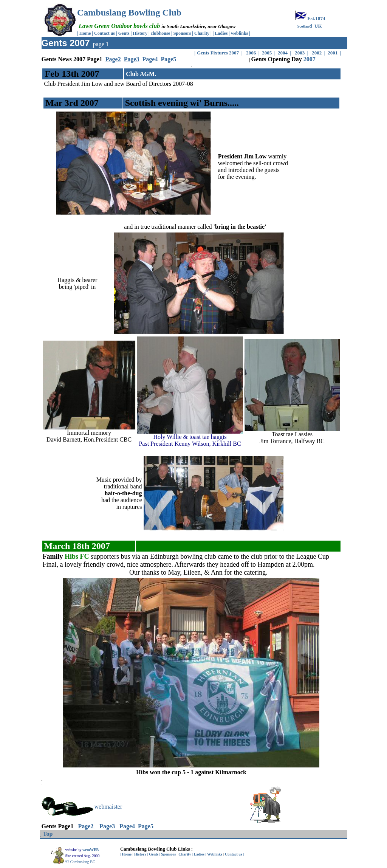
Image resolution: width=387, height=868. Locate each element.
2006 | (253, 53)
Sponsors (182, 33)
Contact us (104, 33)
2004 (282, 53)
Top (48, 834)
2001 (334, 53)
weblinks (240, 33)
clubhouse (161, 33)
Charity (202, 33)
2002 (317, 53)
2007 (310, 59)
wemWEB (91, 850)
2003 (300, 53)
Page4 (150, 59)
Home (85, 33)
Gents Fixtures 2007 (218, 53)
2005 (267, 53)
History (140, 33)
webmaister (108, 807)
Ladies (222, 33)
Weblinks (215, 854)
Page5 (168, 59)
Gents (125, 33)
